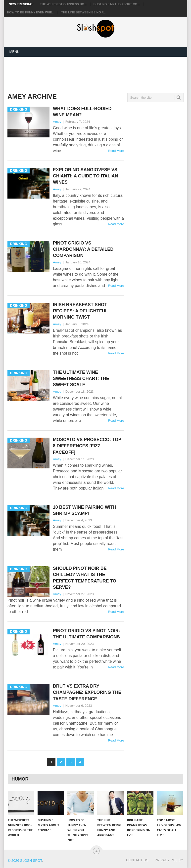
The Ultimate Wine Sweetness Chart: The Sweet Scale (81, 378)
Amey (57, 122)
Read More (116, 151)
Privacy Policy (169, 860)
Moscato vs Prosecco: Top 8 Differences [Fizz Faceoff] (87, 446)
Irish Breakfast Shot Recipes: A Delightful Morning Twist (80, 311)
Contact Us (137, 860)
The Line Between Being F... (83, 12)
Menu (14, 52)
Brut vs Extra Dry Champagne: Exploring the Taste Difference (87, 692)
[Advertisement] (98, 74)
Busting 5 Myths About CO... (117, 4)
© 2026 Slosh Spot (25, 861)
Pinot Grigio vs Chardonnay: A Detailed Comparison (83, 249)
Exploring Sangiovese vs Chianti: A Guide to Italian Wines (86, 176)
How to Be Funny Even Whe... (31, 12)
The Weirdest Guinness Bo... (63, 4)
